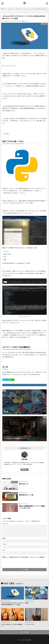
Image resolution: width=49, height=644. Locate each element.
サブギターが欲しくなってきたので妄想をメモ (12, 625)
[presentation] (14, 563)
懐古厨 (27, 603)
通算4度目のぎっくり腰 (26, 495)
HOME (4, 9)
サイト (4, 550)
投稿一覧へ (24, 469)
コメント (5, 524)
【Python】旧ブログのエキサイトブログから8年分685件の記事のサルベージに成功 (12, 604)
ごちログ (29, 640)
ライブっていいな (29, 624)
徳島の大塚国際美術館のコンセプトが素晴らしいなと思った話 (32, 507)
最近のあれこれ (24, 484)
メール (4, 544)
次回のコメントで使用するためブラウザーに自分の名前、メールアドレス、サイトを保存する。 (24, 557)
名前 (4, 538)
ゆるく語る (10, 9)
